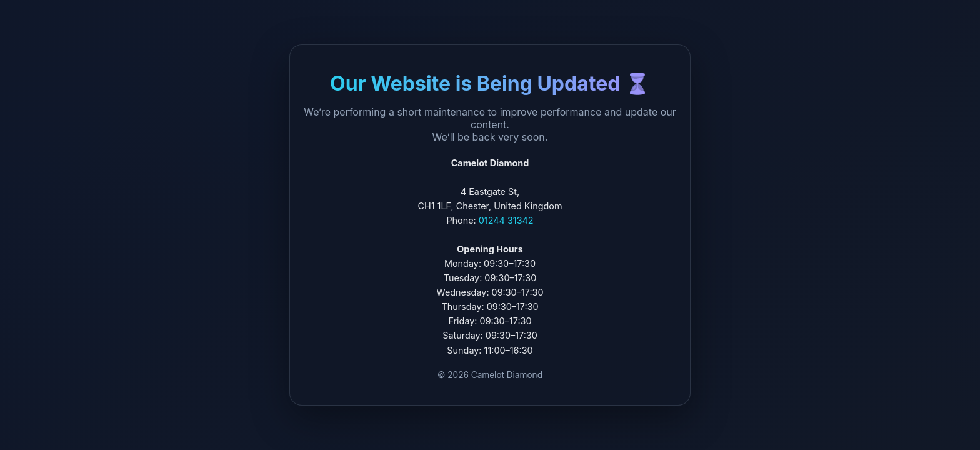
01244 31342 (506, 220)
